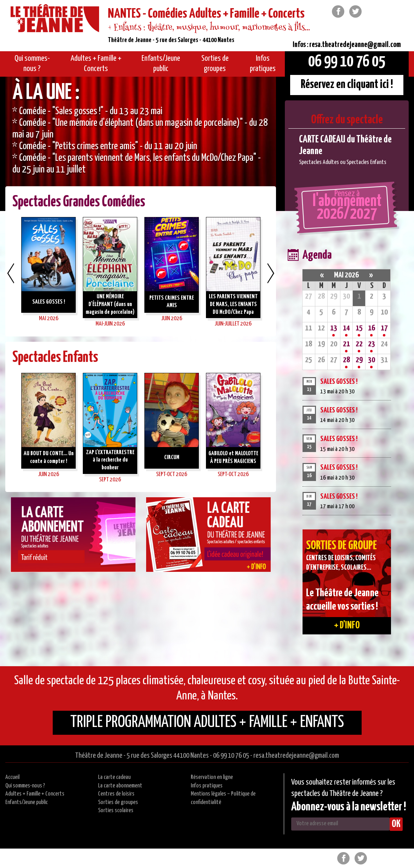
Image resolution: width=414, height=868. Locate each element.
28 (346, 360)
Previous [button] (11, 273)
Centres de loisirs (116, 794)
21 (346, 344)
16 (372, 328)
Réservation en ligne (212, 777)
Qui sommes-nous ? (25, 786)
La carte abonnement (120, 786)
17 (384, 328)
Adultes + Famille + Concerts (35, 794)
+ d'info (347, 626)
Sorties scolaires (116, 811)
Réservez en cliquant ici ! (347, 85)
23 (372, 344)
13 (334, 328)
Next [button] (271, 273)
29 (359, 360)
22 (359, 344)
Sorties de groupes (118, 802)
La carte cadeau (114, 777)
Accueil (12, 777)
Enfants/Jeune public (27, 802)
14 (346, 328)
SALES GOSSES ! (339, 382)
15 (359, 328)
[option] (141, 144)
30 (372, 360)
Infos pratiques (207, 786)
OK (396, 824)
